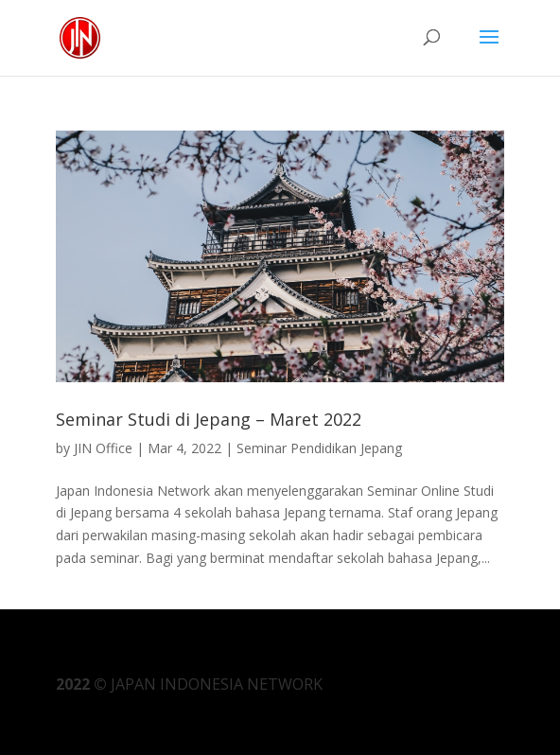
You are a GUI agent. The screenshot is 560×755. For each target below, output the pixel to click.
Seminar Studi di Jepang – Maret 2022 (209, 419)
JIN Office (103, 448)
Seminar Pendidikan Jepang (319, 448)
